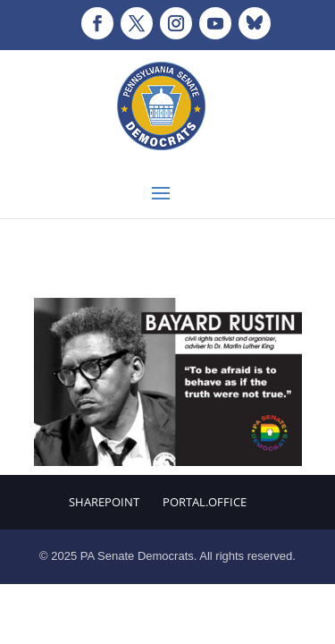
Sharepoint (104, 502)
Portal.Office (205, 502)
